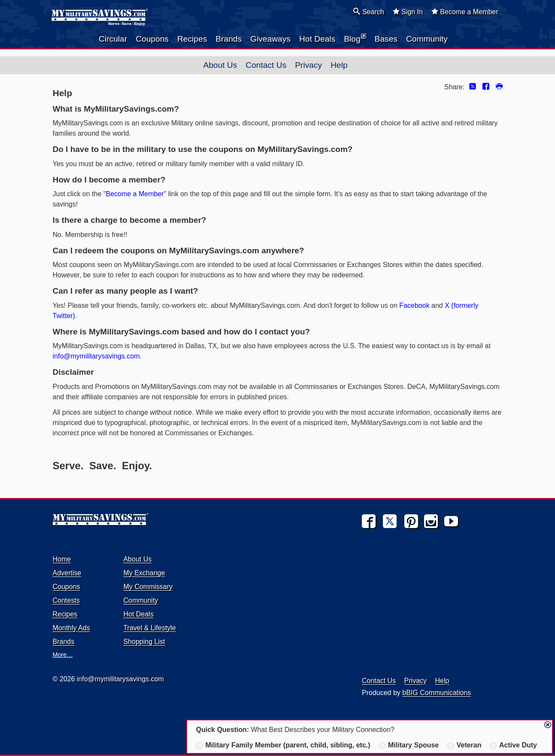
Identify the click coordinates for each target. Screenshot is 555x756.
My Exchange (144, 573)
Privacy (308, 65)
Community (427, 39)
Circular (113, 39)
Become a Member (465, 12)
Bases (386, 39)
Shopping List (144, 642)
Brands (229, 39)
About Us (220, 65)
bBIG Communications (437, 693)
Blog (355, 38)
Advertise (67, 573)
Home (62, 559)
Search (368, 12)
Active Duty (513, 745)
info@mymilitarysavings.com (96, 356)
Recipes (192, 39)
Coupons (152, 39)
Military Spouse (409, 745)
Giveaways (270, 39)
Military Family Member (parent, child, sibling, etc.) (283, 745)
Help (339, 65)
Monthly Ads (71, 628)
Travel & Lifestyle (149, 628)
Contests (66, 600)
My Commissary (148, 587)
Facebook (414, 305)
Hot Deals (317, 39)
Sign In (408, 12)
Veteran (464, 745)
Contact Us (266, 65)
